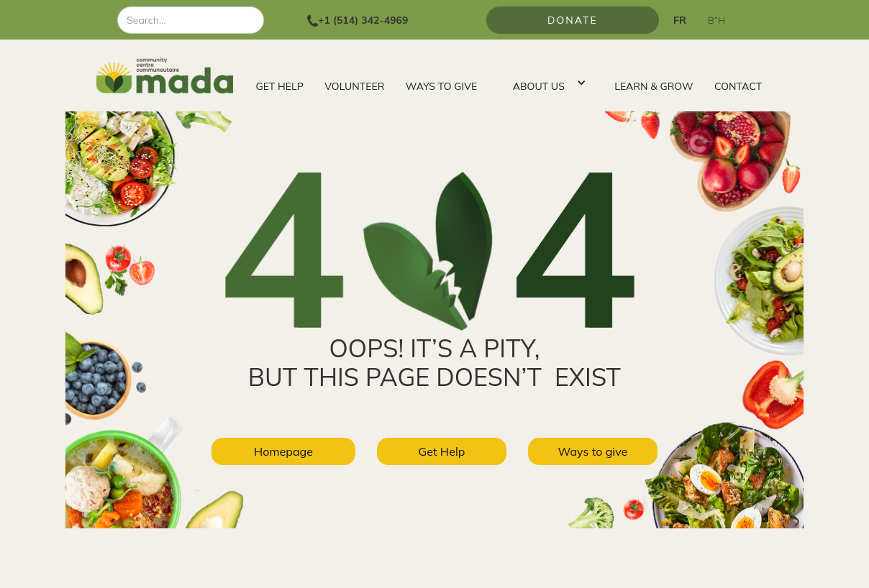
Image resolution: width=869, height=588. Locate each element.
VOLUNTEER (354, 86)
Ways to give (593, 451)
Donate (573, 20)
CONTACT (738, 86)
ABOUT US (539, 86)
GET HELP (279, 86)
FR (680, 20)
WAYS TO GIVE (441, 86)
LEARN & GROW (654, 86)
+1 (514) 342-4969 (363, 20)
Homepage (283, 451)
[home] (171, 75)
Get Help (442, 451)
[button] (546, 83)
